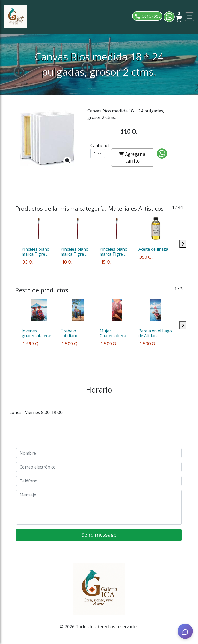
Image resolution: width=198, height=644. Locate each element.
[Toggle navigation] (189, 17)
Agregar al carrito (133, 157)
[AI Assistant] (185, 631)
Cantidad (100, 145)
